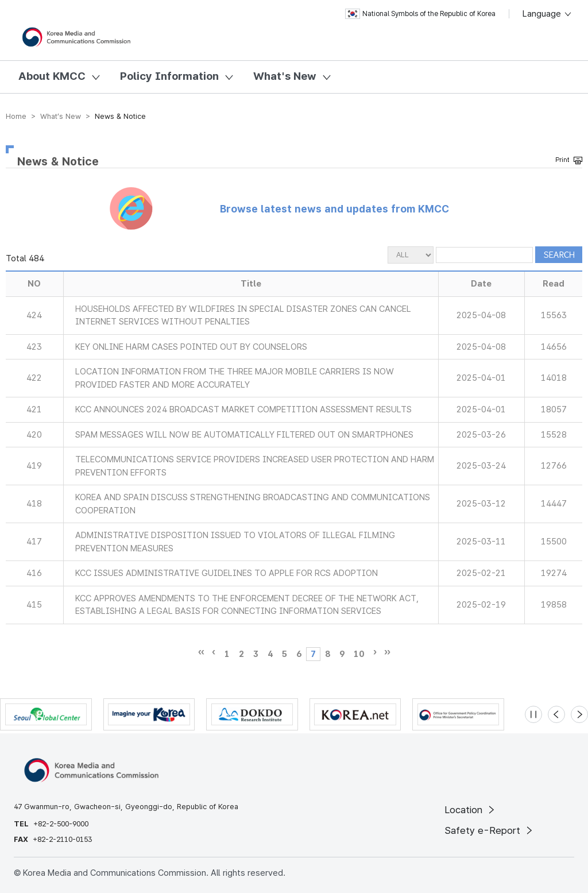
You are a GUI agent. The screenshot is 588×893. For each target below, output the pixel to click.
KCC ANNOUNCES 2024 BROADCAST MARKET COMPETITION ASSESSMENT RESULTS (243, 409)
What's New (285, 76)
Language (548, 14)
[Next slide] (579, 714)
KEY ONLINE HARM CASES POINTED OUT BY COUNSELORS (191, 347)
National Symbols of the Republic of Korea (420, 14)
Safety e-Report (490, 830)
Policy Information (169, 76)
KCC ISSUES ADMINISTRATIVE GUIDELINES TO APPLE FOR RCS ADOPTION (227, 573)
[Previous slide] (556, 714)
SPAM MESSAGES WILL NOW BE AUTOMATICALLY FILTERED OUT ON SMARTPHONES (244, 435)
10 (359, 654)
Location (471, 810)
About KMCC (52, 76)
